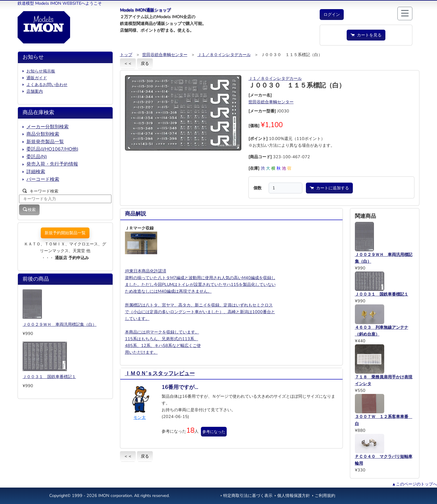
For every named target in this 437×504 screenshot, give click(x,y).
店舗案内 (35, 91)
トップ (126, 55)
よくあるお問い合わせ (47, 85)
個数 (258, 188)
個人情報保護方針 (294, 495)
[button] (332, 15)
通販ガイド (37, 78)
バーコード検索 (43, 179)
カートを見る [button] (366, 35)
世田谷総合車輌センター (165, 55)
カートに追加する (329, 188)
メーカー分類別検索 (48, 127)
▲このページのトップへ (414, 484)
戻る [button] (145, 63)
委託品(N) (37, 157)
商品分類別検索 (43, 134)
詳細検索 (36, 172)
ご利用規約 (325, 495)
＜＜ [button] (128, 63)
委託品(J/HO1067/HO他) (52, 149)
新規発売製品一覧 (45, 142)
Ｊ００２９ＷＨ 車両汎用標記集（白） (60, 324)
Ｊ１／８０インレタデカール (224, 55)
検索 (29, 210)
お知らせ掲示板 (41, 71)
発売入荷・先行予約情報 (52, 164)
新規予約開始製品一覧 (65, 233)
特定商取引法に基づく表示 (248, 495)
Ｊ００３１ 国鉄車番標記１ (49, 377)
